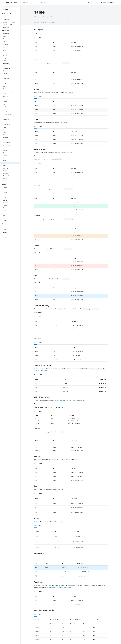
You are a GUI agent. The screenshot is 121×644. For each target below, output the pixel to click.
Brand (5, 61)
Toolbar (5, 178)
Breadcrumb (6, 63)
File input (6, 94)
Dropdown (6, 89)
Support (111, 3)
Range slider (6, 143)
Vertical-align (7, 218)
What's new (6, 27)
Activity (5, 50)
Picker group (6, 130)
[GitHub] (117, 3)
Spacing (5, 213)
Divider (5, 84)
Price (4, 135)
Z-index (5, 221)
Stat (4, 158)
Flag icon (6, 96)
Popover (5, 132)
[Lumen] (8, 3)
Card (4, 71)
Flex (4, 195)
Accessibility (52, 23)
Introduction (6, 17)
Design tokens (7, 39)
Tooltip (5, 181)
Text (4, 216)
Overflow (6, 203)
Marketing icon (7, 112)
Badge (5, 58)
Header (5, 102)
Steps (5, 160)
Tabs (4, 166)
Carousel (5, 73)
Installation (6, 20)
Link (6, 110)
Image (5, 198)
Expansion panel (7, 91)
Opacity (5, 200)
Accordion (6, 48)
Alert (4, 53)
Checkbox (6, 76)
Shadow (5, 208)
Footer (5, 99)
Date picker (6, 81)
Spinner (5, 155)
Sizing (5, 210)
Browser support (7, 25)
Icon (4, 104)
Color (5, 36)
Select (5, 148)
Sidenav (5, 150)
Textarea (5, 171)
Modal (5, 117)
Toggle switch (7, 176)
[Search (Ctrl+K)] (65, 3)
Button (6, 66)
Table (5, 163)
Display (5, 192)
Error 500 (6, 235)
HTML (36, 37)
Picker (5, 127)
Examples (37, 23)
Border (5, 187)
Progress (5, 137)
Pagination (6, 122)
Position (5, 205)
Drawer (5, 86)
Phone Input (6, 125)
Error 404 (6, 232)
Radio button (7, 140)
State (5, 237)
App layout (6, 227)
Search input (6, 145)
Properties (44, 23)
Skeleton (5, 153)
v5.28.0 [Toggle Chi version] (103, 3)
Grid (4, 41)
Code (41, 37)
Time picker (6, 173)
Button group (7, 68)
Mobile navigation (8, 114)
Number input (7, 120)
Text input (6, 168)
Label (5, 107)
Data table (6, 79)
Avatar (5, 55)
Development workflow (9, 22)
